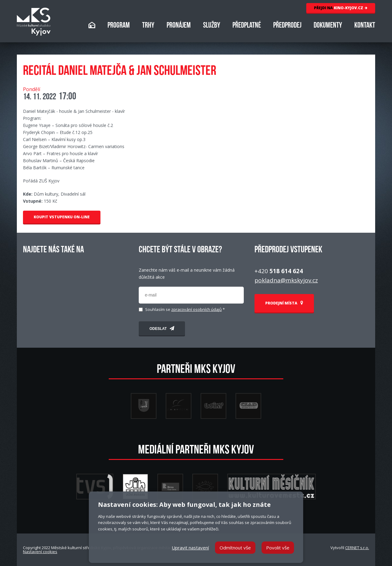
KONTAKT (365, 26)
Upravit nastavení (190, 548)
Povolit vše (278, 548)
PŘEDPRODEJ (287, 26)
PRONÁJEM (179, 26)
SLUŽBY (212, 26)
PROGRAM (119, 26)
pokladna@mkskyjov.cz (286, 280)
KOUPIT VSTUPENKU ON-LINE (62, 217)
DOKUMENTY (328, 26)
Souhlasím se (185, 310)
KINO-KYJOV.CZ (341, 8)
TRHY (148, 26)
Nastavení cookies (40, 552)
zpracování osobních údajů (196, 309)
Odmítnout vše (235, 548)
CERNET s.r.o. (357, 548)
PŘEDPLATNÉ (247, 26)
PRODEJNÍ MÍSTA (284, 303)
